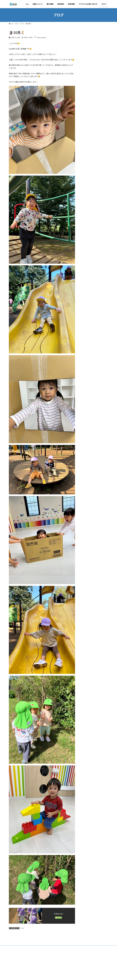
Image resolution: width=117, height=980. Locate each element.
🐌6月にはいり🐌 (98, 38)
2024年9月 (86, 241)
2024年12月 (86, 228)
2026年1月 (86, 172)
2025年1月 (86, 224)
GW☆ (94, 67)
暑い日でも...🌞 (97, 58)
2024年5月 (86, 258)
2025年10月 (86, 185)
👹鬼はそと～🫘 (97, 106)
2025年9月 (86, 189)
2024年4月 (86, 263)
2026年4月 (86, 163)
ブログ (23, 928)
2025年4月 (86, 211)
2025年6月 (86, 202)
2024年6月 (86, 254)
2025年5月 (86, 206)
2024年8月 (86, 245)
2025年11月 (86, 180)
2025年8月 (86, 193)
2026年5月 (86, 159)
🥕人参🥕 (95, 48)
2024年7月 (86, 250)
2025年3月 (86, 215)
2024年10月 (86, 237)
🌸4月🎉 (95, 87)
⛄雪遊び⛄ (96, 96)
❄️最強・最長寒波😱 (99, 116)
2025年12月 (86, 176)
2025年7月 (86, 198)
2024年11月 (86, 232)
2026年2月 (86, 167)
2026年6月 (86, 154)
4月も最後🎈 (96, 77)
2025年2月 (86, 219)
